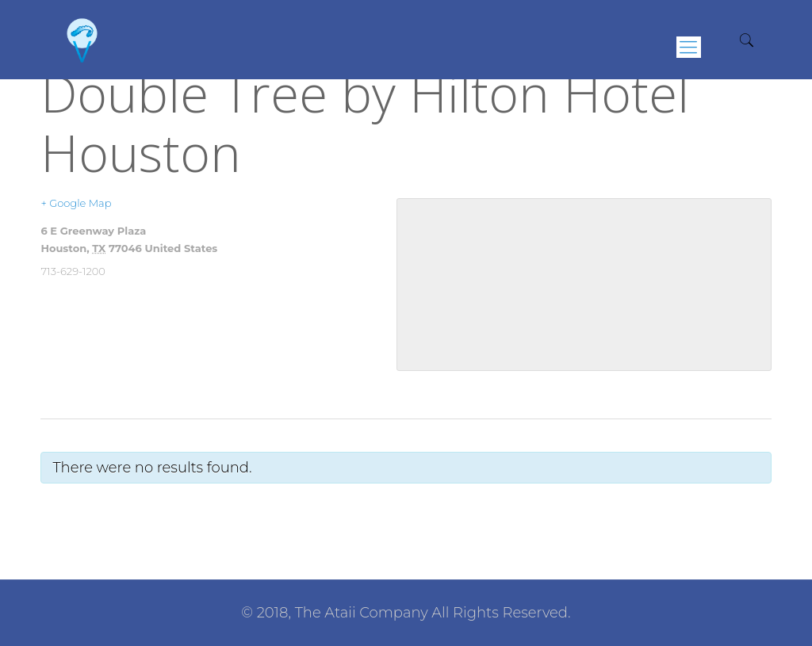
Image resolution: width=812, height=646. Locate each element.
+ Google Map (76, 203)
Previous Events (88, 513)
